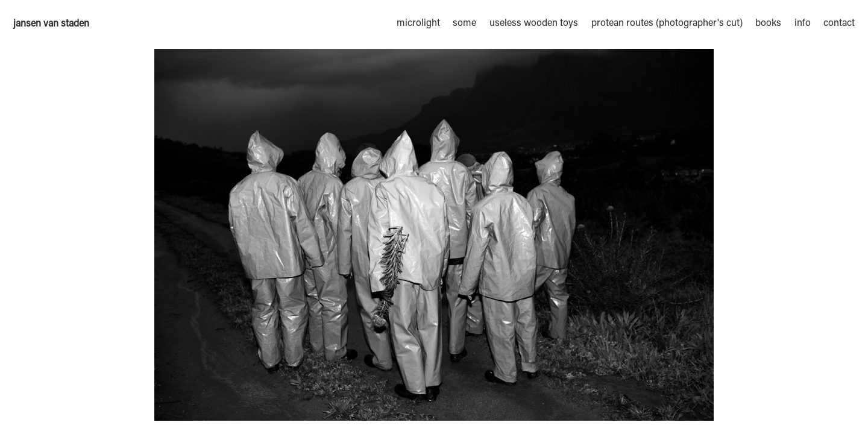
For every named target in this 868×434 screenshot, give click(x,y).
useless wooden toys (534, 24)
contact (839, 24)
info (803, 24)
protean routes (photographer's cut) (667, 24)
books (768, 24)
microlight (418, 24)
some (464, 24)
